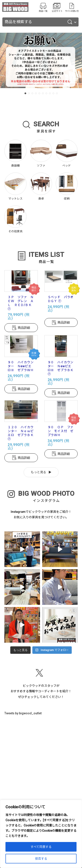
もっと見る (38, 472)
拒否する (41, 859)
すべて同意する (41, 847)
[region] (41, 834)
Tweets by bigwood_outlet (23, 713)
